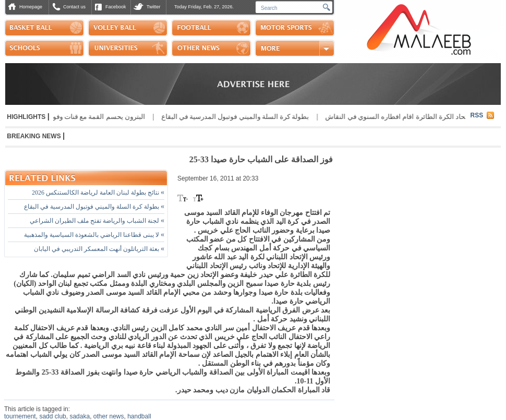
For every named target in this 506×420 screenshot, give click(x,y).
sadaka (80, 416)
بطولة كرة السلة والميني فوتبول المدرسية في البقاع (232, 117)
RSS (477, 115)
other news (109, 416)
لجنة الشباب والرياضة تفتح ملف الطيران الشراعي (97, 221)
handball (139, 416)
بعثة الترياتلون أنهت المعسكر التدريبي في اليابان (99, 249)
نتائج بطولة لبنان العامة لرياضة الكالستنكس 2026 (98, 193)
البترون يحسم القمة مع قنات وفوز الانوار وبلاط (76, 117)
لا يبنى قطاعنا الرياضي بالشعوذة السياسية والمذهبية (94, 235)
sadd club (52, 416)
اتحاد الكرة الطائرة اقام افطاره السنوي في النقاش (394, 117)
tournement (20, 416)
